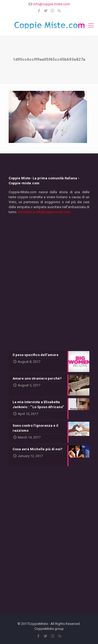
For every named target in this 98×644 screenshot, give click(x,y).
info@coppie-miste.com (52, 4)
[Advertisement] (49, 285)
